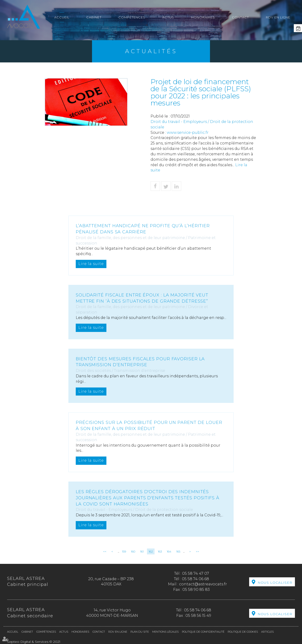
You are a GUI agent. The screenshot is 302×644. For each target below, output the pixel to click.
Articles (267, 632)
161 (142, 551)
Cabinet (94, 17)
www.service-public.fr (188, 133)
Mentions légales (165, 632)
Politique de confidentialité (203, 632)
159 (124, 551)
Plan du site (140, 632)
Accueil (62, 17)
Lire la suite (91, 264)
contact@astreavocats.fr (203, 584)
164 (169, 551)
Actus (168, 17)
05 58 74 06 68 (195, 579)
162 (151, 551)
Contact (240, 17)
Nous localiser (275, 582)
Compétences (132, 17)
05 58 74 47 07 (196, 573)
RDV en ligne (278, 17)
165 (178, 551)
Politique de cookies (243, 632)
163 (160, 551)
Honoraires (203, 17)
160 (133, 551)
